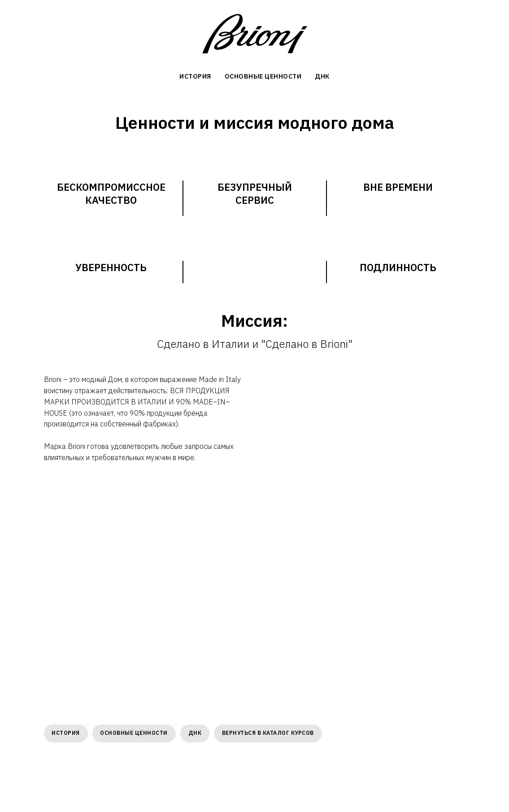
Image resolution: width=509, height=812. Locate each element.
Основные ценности (136, 733)
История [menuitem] (195, 76)
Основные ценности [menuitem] (263, 76)
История (67, 733)
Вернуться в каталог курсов (272, 733)
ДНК (198, 733)
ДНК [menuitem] (322, 76)
